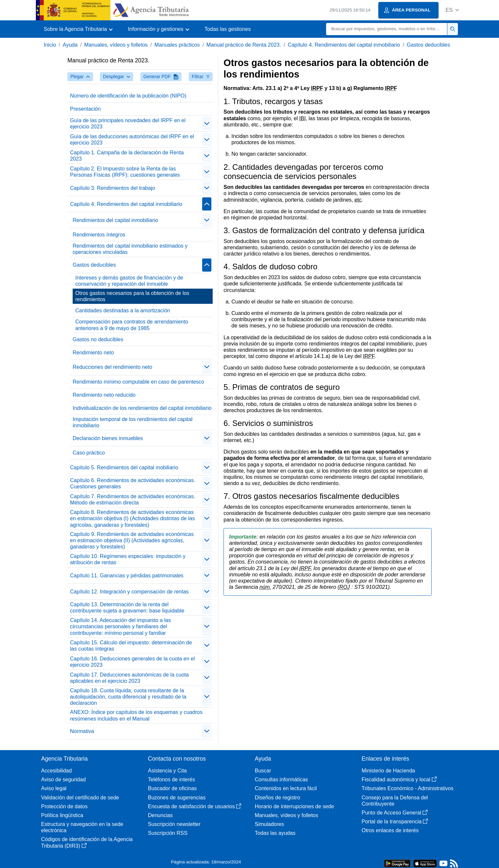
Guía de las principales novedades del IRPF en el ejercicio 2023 (128, 123)
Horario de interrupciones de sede (294, 806)
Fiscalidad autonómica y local (399, 779)
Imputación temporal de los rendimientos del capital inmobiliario (133, 422)
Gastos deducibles (428, 45)
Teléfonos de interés (171, 779)
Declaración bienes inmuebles (108, 438)
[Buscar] (387, 29)
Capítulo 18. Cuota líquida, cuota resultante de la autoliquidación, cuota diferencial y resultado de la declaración (128, 697)
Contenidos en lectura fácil (286, 788)
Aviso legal (54, 788)
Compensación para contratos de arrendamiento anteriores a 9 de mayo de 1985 (132, 325)
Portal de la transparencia (395, 822)
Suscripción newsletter (174, 824)
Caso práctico (89, 453)
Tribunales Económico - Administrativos (408, 788)
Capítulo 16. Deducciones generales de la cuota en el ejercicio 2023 (132, 662)
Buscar (263, 771)
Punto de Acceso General (395, 813)
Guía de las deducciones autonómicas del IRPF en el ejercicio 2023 (132, 140)
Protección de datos (64, 806)
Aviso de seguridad (63, 779)
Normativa (82, 731)
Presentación (85, 109)
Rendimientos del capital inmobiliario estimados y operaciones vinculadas (130, 249)
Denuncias (160, 815)
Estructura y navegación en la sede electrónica (82, 827)
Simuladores (269, 824)
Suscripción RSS (168, 833)
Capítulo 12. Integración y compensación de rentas (129, 592)
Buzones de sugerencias (177, 798)
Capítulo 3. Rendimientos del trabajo (113, 188)
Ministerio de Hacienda (388, 771)
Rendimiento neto (93, 353)
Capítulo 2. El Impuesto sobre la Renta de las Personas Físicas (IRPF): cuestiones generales (125, 172)
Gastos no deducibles (98, 339)
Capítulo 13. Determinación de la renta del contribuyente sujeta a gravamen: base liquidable (127, 608)
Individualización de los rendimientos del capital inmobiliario (142, 408)
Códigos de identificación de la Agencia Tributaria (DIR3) (87, 842)
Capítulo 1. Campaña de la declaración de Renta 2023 (127, 156)
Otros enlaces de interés (390, 830)
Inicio (50, 45)
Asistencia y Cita (167, 771)
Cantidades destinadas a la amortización (123, 311)
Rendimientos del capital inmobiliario (115, 220)
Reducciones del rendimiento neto (112, 367)
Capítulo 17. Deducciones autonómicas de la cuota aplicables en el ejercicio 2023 (129, 678)
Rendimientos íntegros (99, 235)
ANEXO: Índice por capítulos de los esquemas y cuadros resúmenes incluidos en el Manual (136, 715)
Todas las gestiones (228, 29)
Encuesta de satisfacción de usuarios (195, 806)
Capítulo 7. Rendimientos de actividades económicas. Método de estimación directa (133, 500)
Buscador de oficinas (172, 788)
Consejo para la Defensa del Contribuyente (395, 801)
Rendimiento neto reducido (104, 395)
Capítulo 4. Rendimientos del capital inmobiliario (344, 45)
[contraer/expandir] (207, 123)
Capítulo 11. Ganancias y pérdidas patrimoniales (127, 576)
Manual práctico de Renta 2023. (244, 45)
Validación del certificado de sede (80, 798)
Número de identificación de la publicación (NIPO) (128, 96)
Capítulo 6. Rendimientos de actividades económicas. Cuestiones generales (133, 483)
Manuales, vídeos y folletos (116, 45)
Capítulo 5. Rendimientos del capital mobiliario (124, 467)
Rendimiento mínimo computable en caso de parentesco (138, 382)
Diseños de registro (277, 798)
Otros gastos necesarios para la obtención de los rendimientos (132, 296)
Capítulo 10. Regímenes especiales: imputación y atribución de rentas (128, 559)
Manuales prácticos (177, 45)
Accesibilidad (56, 771)
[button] (452, 10)
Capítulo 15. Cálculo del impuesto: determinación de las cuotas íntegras (131, 646)
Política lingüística (62, 815)
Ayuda (70, 45)
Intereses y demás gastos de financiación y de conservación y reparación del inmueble (129, 281)
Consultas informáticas (281, 779)
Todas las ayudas (275, 833)
